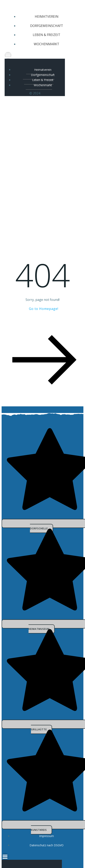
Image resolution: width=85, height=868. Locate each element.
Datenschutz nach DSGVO (47, 845)
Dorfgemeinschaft (47, 26)
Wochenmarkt (47, 44)
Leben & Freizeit (47, 35)
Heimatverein (47, 16)
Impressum (47, 836)
